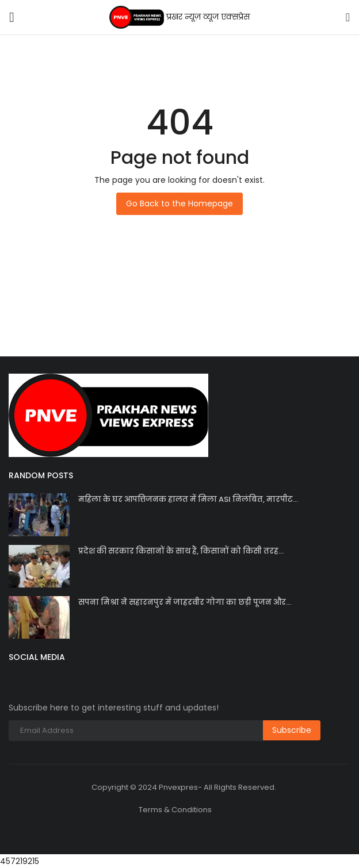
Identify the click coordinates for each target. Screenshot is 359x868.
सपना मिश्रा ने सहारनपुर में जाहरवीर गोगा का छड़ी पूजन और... (185, 602)
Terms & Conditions (175, 810)
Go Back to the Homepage (179, 203)
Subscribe (292, 730)
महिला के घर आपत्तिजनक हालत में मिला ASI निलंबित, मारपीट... (188, 499)
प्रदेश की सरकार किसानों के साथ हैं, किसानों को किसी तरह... (181, 551)
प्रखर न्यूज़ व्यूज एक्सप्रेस (180, 17)
